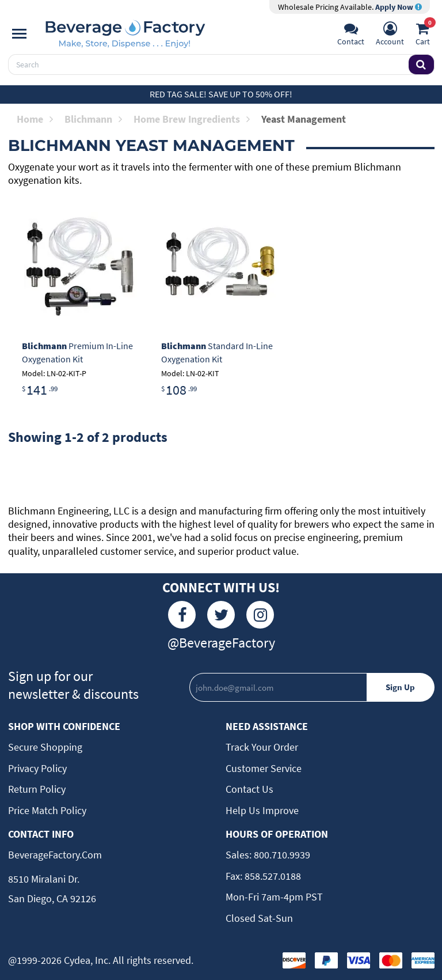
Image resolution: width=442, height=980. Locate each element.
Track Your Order (262, 747)
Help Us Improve (262, 810)
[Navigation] (19, 34)
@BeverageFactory (221, 643)
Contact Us (249, 789)
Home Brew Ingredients (192, 119)
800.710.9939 (281, 855)
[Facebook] (182, 615)
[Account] (390, 35)
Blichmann (93, 119)
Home (35, 119)
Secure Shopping (45, 747)
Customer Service (264, 768)
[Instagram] (260, 615)
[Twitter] (221, 615)
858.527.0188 (272, 876)
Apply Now (399, 7)
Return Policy (37, 789)
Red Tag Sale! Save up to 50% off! (221, 94)
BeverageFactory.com (55, 855)
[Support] (351, 35)
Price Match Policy (47, 810)
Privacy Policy (37, 768)
